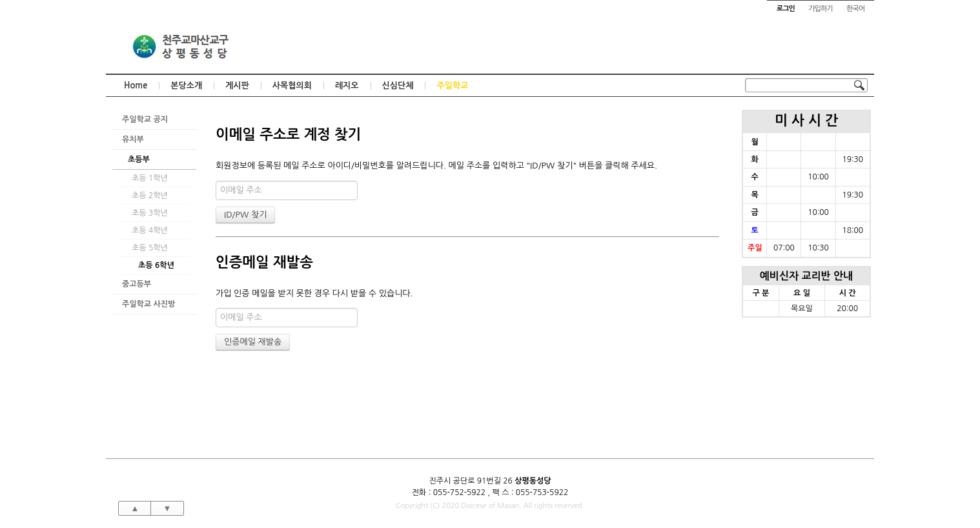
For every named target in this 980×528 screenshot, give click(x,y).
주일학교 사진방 (148, 304)
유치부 (133, 139)
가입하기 (820, 9)
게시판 (237, 86)
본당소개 (186, 86)
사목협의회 (292, 86)
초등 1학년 (150, 178)
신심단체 (398, 86)
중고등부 (137, 284)
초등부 (139, 159)
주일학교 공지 (145, 119)
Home (136, 86)
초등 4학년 (150, 230)
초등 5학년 (150, 248)
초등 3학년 (150, 213)
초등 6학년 (156, 265)
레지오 (347, 86)
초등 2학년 (150, 196)
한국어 (855, 9)
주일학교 (452, 86)
